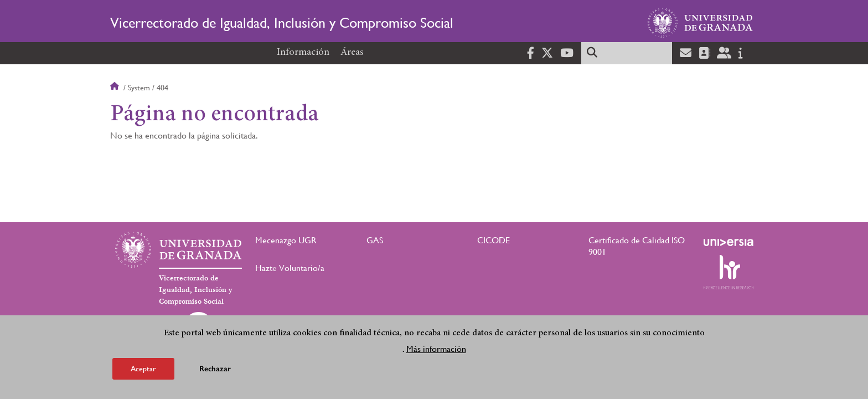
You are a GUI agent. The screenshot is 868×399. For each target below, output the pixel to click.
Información (303, 53)
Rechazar (215, 372)
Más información (436, 352)
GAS (375, 240)
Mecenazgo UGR (286, 240)
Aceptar (143, 372)
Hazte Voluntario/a (290, 268)
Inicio (116, 88)
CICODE (494, 240)
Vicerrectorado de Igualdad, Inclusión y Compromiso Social (282, 23)
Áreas (352, 53)
